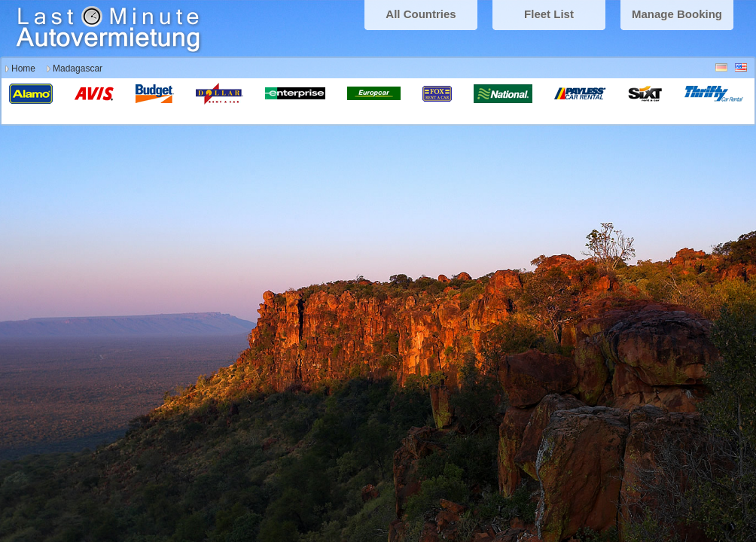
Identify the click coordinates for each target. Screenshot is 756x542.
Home (23, 69)
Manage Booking (677, 14)
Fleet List (549, 14)
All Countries (421, 14)
